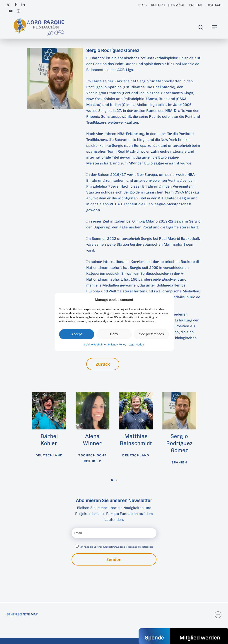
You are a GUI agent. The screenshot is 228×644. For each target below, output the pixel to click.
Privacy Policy (117, 345)
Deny (114, 334)
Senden (114, 559)
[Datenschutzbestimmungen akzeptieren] (77, 546)
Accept (77, 334)
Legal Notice (136, 345)
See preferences (151, 334)
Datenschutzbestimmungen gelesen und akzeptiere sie (123, 547)
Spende (155, 637)
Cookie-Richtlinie (95, 345)
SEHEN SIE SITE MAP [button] (114, 615)
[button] (214, 27)
